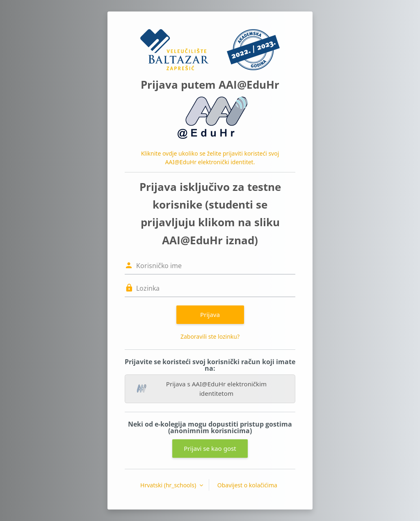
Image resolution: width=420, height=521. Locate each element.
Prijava (210, 314)
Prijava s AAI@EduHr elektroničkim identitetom (202, 389)
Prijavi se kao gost (210, 448)
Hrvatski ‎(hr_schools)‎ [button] (169, 485)
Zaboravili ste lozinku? (210, 336)
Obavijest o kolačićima (247, 485)
